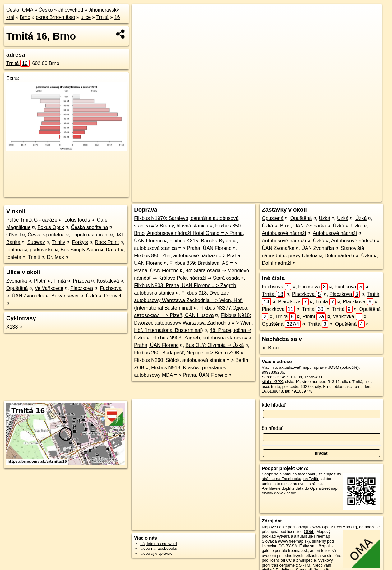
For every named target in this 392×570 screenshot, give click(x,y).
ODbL (309, 532)
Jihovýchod (71, 10)
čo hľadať (272, 428)
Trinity (59, 242)
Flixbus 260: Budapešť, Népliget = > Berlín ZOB (187, 353)
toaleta (14, 257)
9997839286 (273, 372)
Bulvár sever (65, 296)
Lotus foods (77, 220)
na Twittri (311, 479)
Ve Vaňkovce (49, 288)
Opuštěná (17, 288)
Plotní (40, 281)
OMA (28, 10)
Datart (113, 250)
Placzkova (82, 288)
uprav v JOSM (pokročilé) (336, 367)
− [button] (143, 24)
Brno (25, 17)
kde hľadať (274, 405)
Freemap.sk (310, 197)
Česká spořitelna (89, 227)
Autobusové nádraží (284, 233)
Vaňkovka (347, 317)
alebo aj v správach (157, 553)
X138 (12, 327)
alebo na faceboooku (159, 548)
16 (117, 17)
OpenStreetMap (278, 197)
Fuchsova (111, 288)
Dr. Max (55, 257)
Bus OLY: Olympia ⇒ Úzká (215, 345)
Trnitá (103, 17)
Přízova (81, 281)
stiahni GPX (272, 382)
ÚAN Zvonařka (28, 296)
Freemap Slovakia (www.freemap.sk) (296, 539)
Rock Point (107, 242)
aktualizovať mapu (295, 367)
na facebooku (304, 474)
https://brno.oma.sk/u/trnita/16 (356, 197)
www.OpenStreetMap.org (335, 527)
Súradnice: (271, 377)
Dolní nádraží (339, 256)
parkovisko (42, 250)
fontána (14, 250)
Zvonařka (17, 281)
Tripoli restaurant (90, 235)
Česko (46, 10)
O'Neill (14, 235)
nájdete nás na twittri (158, 544)
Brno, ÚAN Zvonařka (303, 226)
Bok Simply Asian (80, 250)
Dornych (113, 296)
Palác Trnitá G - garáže (32, 220)
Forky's (80, 242)
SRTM (305, 565)
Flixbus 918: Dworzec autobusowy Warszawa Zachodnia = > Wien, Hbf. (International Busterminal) (188, 300)
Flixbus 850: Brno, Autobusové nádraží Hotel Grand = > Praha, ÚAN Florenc (189, 233)
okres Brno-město (55, 17)
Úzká (91, 296)
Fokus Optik (51, 227)
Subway (36, 242)
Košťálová (108, 281)
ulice (86, 17)
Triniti (34, 257)
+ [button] (143, 15)
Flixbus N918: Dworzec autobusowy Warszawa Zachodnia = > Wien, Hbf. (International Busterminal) (194, 323)
